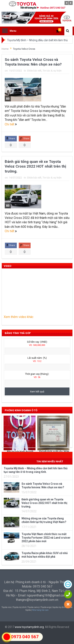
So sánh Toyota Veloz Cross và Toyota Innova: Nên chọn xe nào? (33, 62)
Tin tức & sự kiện (52, 71)
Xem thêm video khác (19, 317)
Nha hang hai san (40, 610)
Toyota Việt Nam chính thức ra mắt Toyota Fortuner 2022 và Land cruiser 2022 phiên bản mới (46, 538)
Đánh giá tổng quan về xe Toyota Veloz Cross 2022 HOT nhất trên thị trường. (35, 166)
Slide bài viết (34, 71)
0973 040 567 (25, 637)
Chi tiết (11, 124)
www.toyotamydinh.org (29, 627)
